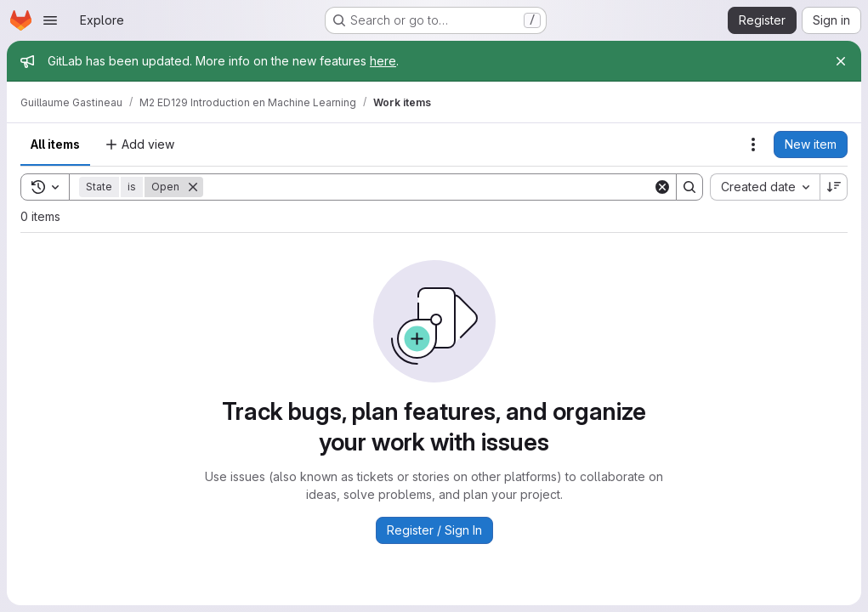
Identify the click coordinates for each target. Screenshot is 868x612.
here (383, 61)
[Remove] (193, 187)
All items (55, 144)
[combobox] (765, 187)
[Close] (841, 61)
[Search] (428, 187)
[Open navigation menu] (50, 20)
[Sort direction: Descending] (834, 187)
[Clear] (662, 187)
